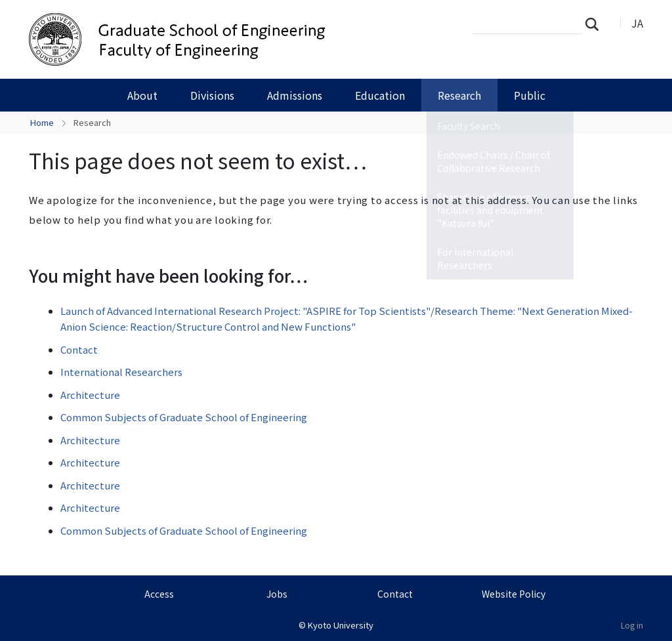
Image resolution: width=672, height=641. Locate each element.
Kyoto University (341, 625)
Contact (79, 349)
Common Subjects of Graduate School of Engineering (184, 417)
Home (42, 122)
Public (530, 95)
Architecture (90, 395)
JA (637, 23)
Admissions (295, 95)
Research (459, 95)
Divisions (212, 95)
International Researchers (121, 372)
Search (596, 24)
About (142, 95)
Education (380, 95)
